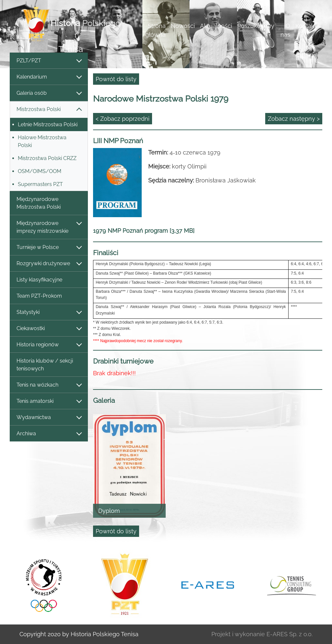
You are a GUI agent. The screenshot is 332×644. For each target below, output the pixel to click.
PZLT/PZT (49, 61)
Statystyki (49, 312)
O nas (285, 30)
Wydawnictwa (49, 418)
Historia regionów (49, 345)
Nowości (183, 26)
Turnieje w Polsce (49, 248)
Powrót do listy (116, 79)
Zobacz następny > (294, 119)
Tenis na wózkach (49, 385)
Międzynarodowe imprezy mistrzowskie (49, 227)
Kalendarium (49, 77)
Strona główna (155, 30)
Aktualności (216, 26)
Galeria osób (49, 93)
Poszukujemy (256, 26)
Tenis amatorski (49, 401)
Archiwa (49, 434)
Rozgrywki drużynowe (49, 264)
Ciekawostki (49, 329)
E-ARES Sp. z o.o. (290, 634)
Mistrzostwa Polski (49, 110)
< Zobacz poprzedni (123, 119)
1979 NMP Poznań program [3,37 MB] (144, 231)
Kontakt (306, 26)
